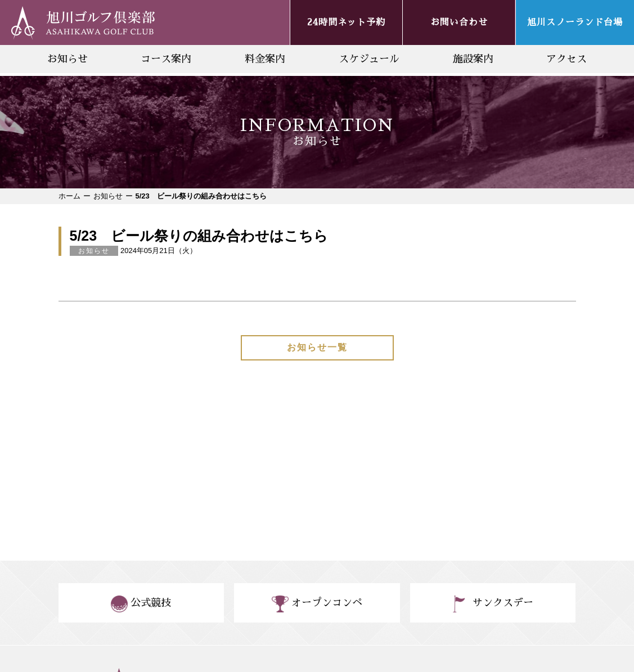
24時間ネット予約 (346, 22)
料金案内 (265, 59)
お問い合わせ (459, 22)
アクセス (566, 59)
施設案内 (473, 59)
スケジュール (369, 59)
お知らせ (68, 59)
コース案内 (166, 59)
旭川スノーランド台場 (575, 22)
